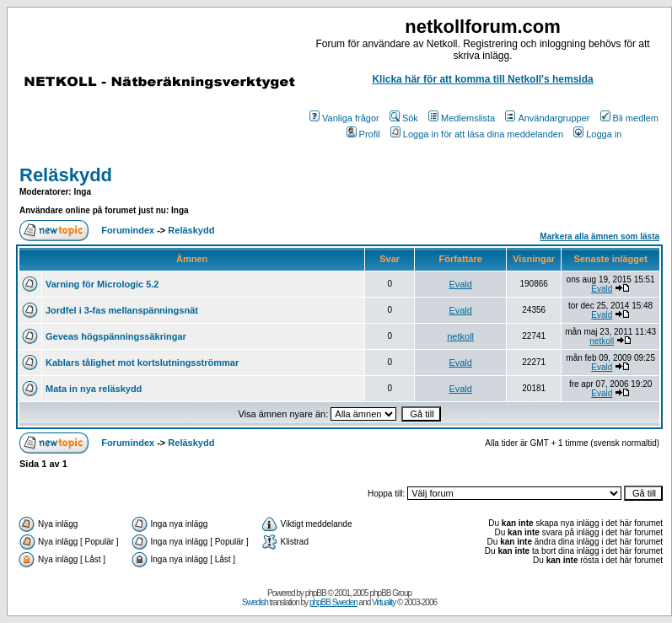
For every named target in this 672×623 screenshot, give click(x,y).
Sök (404, 118)
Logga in (597, 134)
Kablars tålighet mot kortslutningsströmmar (142, 363)
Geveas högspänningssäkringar (116, 336)
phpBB (316, 593)
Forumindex (128, 230)
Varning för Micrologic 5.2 (102, 284)
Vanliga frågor (344, 118)
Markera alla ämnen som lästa (599, 236)
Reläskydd (66, 175)
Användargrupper (547, 118)
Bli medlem (629, 118)
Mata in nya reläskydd (94, 389)
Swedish (255, 602)
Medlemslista (462, 118)
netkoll (460, 336)
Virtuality (384, 602)
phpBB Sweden (333, 602)
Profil (363, 134)
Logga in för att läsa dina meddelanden (477, 134)
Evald (460, 284)
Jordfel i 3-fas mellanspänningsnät (122, 310)
